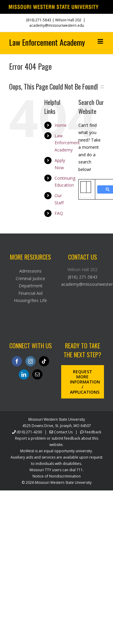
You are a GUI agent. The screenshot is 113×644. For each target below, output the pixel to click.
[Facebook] (17, 361)
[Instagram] (30, 361)
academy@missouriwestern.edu (57, 25)
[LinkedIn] (24, 374)
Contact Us (63, 432)
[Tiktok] (44, 361)
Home (61, 125)
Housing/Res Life (30, 300)
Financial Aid (30, 293)
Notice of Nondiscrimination (57, 476)
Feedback (93, 432)
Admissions (30, 271)
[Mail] (37, 374)
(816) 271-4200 (29, 432)
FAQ (59, 213)
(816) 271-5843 (39, 20)
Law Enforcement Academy (67, 143)
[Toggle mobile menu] (101, 41)
